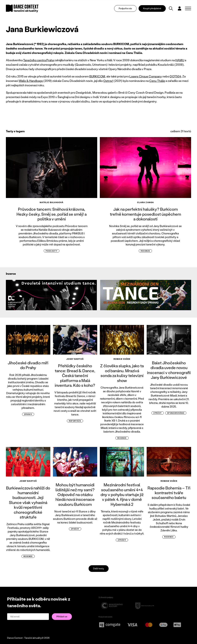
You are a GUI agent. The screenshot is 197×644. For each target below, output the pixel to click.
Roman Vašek (122, 359)
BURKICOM (97, 76)
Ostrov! (108, 81)
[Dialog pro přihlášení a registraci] (180, 8)
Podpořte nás (126, 8)
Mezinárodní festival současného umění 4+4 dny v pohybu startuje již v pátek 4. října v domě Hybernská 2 (122, 494)
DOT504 (175, 76)
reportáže (75, 421)
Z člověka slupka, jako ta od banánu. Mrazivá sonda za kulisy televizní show (122, 373)
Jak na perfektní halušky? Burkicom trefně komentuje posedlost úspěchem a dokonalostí (145, 214)
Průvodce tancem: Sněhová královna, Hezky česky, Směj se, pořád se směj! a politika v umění (52, 214)
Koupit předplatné (152, 8)
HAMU (180, 60)
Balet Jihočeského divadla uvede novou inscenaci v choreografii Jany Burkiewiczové (169, 370)
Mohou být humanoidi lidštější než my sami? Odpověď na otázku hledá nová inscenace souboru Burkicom (75, 494)
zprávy (28, 414)
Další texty (99, 568)
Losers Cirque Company (146, 76)
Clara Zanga (145, 202)
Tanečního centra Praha (38, 60)
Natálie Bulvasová (52, 202)
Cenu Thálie (157, 81)
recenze (145, 251)
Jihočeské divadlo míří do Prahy (28, 365)
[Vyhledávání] (171, 8)
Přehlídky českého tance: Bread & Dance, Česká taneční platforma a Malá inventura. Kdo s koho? (75, 375)
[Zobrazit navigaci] (188, 8)
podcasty (52, 251)
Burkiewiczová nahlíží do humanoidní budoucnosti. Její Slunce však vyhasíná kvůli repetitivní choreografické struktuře (28, 502)
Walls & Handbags (31, 81)
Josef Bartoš (75, 359)
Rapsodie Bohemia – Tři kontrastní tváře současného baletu (169, 493)
